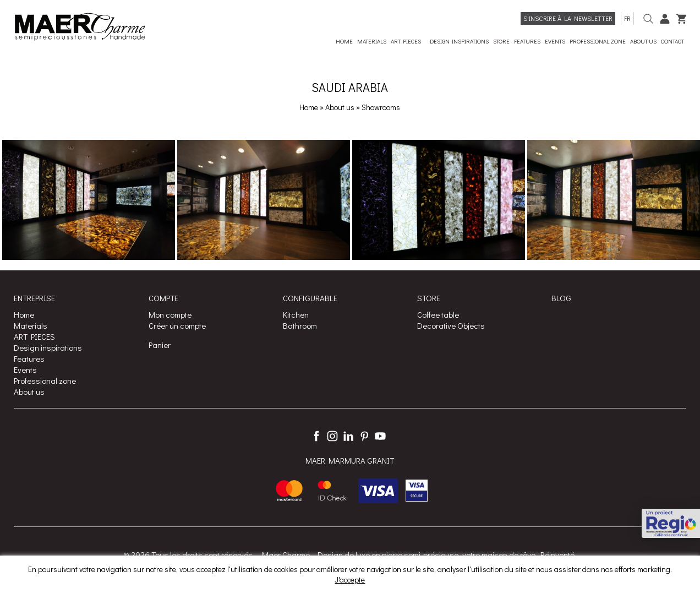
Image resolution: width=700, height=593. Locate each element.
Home (309, 107)
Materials (31, 325)
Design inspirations (48, 347)
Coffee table (438, 314)
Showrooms (381, 107)
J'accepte (350, 580)
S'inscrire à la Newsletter (568, 18)
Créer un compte (177, 325)
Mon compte (170, 314)
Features (29, 358)
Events (25, 369)
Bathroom (300, 325)
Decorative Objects (451, 325)
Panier (160, 345)
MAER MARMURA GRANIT (350, 460)
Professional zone (45, 380)
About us (341, 107)
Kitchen (296, 314)
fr (627, 18)
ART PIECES (34, 336)
